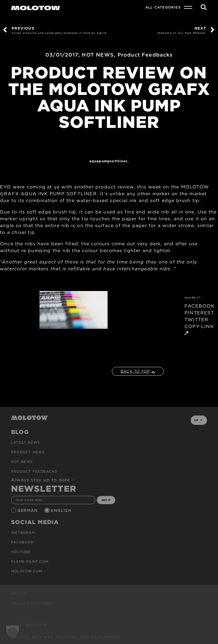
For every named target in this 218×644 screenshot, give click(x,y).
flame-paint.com (30, 561)
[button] (12, 631)
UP (198, 420)
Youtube (21, 552)
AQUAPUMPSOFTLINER (108, 161)
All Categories (163, 7)
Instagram (23, 532)
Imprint (19, 594)
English (62, 510)
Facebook (23, 542)
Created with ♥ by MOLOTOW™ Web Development (66, 637)
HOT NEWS (98, 55)
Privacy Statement (33, 603)
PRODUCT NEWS (28, 452)
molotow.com (27, 571)
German (28, 510)
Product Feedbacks (145, 55)
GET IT (106, 500)
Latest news (26, 442)
